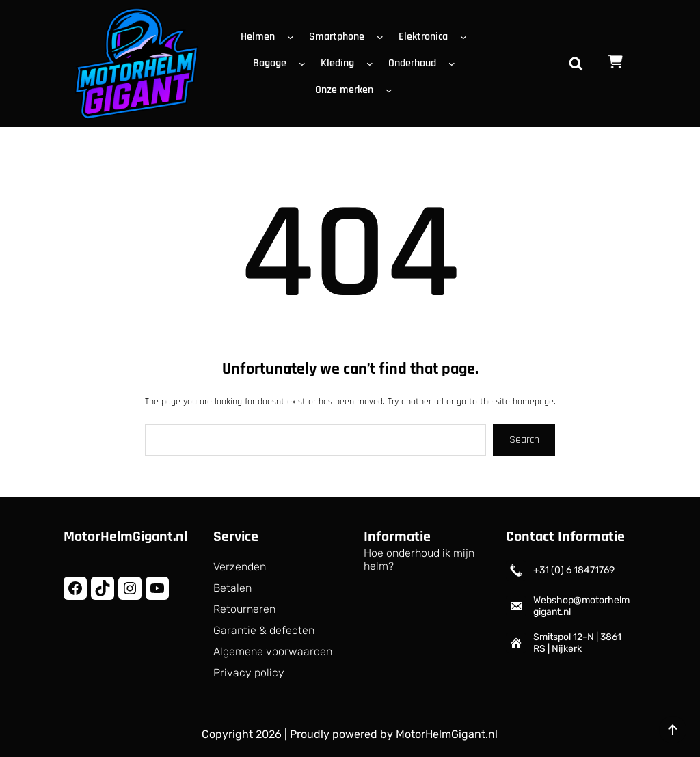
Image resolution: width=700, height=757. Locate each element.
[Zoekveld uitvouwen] (576, 64)
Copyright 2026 (242, 734)
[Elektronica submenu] (466, 37)
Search (524, 440)
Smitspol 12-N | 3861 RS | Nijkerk (577, 643)
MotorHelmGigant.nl (125, 537)
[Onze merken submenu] (392, 90)
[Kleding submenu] (373, 64)
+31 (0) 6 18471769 (574, 570)
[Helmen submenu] (293, 37)
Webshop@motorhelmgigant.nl (581, 606)
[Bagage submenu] (305, 64)
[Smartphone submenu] (383, 37)
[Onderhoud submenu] (455, 64)
